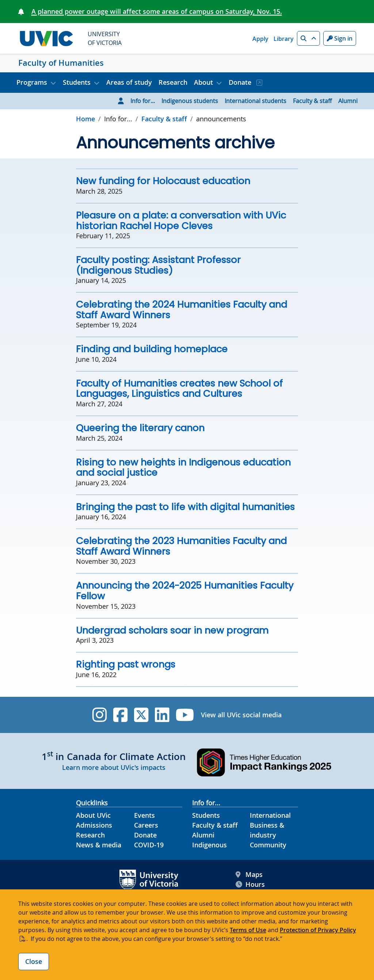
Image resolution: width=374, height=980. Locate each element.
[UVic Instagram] (100, 715)
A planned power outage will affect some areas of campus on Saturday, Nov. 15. (157, 11)
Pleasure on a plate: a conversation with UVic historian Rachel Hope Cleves (181, 221)
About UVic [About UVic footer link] (93, 815)
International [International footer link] (270, 815)
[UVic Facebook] (120, 715)
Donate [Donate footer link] (145, 835)
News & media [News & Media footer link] (99, 845)
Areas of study (129, 82)
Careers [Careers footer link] (146, 825)
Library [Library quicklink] (284, 39)
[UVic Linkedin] (162, 715)
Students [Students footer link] (206, 815)
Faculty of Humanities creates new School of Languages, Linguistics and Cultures (179, 389)
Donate (241, 82)
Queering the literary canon (140, 428)
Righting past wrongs (126, 664)
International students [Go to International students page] (255, 101)
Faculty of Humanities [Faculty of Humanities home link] (61, 63)
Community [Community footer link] (268, 845)
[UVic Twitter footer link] (141, 715)
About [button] (203, 82)
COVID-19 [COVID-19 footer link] (149, 845)
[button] (308, 38)
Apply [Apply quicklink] (260, 39)
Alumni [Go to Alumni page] (348, 101)
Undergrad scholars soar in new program (172, 630)
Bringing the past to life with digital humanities (185, 507)
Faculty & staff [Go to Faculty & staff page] (312, 101)
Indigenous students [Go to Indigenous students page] (190, 101)
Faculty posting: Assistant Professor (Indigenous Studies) (158, 265)
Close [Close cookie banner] (34, 961)
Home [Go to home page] (85, 119)
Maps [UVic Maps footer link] (249, 875)
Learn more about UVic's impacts (114, 767)
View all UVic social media (241, 715)
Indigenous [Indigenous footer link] (209, 845)
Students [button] (77, 82)
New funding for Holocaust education (163, 181)
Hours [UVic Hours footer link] (250, 884)
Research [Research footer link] (90, 835)
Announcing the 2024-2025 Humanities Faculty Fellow (185, 591)
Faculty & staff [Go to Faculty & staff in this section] (164, 119)
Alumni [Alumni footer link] (203, 835)
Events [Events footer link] (144, 815)
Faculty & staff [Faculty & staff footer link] (215, 825)
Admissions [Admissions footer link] (94, 825)
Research (173, 82)
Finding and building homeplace (152, 349)
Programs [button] (32, 82)
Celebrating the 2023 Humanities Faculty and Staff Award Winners (181, 546)
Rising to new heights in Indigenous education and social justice (183, 468)
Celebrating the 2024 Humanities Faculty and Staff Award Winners (182, 310)
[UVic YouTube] (185, 715)
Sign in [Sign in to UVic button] (340, 38)
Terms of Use (248, 930)
